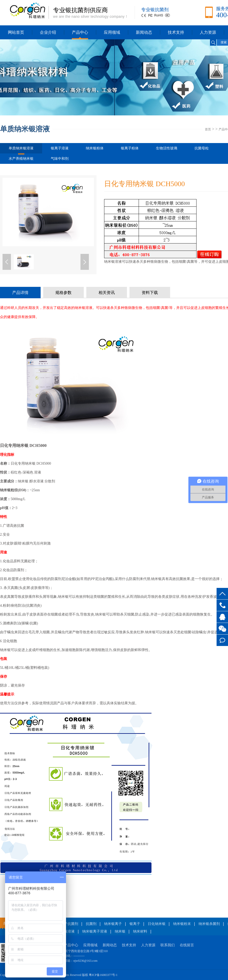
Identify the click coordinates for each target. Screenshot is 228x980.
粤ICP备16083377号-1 (103, 975)
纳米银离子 (113, 924)
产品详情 (20, 293)
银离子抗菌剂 (68, 924)
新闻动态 (144, 32)
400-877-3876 (222, 605)
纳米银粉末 (182, 924)
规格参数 (63, 293)
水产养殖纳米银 (21, 159)
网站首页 (16, 32)
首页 (208, 129)
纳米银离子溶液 (95, 931)
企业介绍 (48, 32)
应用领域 (112, 32)
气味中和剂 (60, 159)
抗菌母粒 (202, 148)
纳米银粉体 (95, 148)
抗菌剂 (91, 924)
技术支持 (176, 32)
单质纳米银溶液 (21, 150)
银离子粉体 (130, 148)
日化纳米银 (157, 924)
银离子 (135, 924)
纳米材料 (140, 931)
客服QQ (222, 617)
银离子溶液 (60, 148)
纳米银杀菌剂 (209, 924)
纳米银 (120, 931)
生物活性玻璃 (167, 148)
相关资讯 (107, 293)
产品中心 (80, 32)
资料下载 (150, 293)
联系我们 (168, 945)
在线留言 (222, 640)
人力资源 (208, 32)
